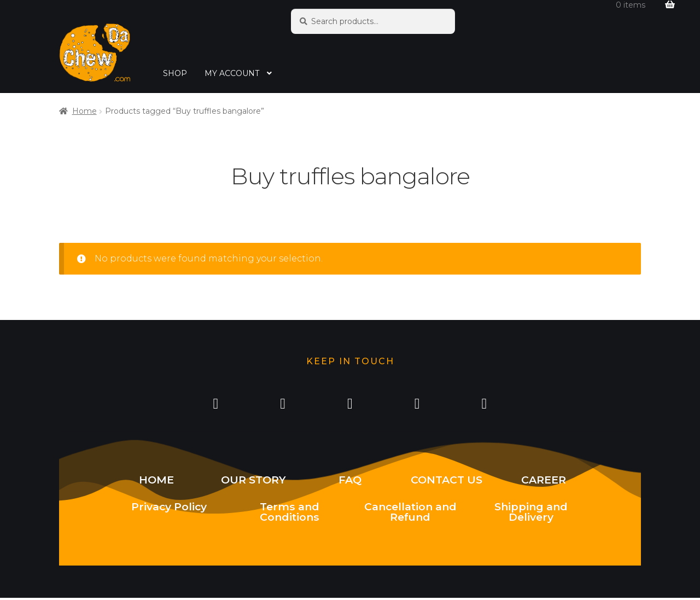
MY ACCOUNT (232, 73)
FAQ (350, 482)
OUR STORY (253, 482)
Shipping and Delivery (531, 514)
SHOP (175, 73)
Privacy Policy (169, 509)
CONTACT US (447, 482)
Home (84, 111)
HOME (156, 482)
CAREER (544, 482)
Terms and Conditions (290, 514)
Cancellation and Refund (410, 514)
